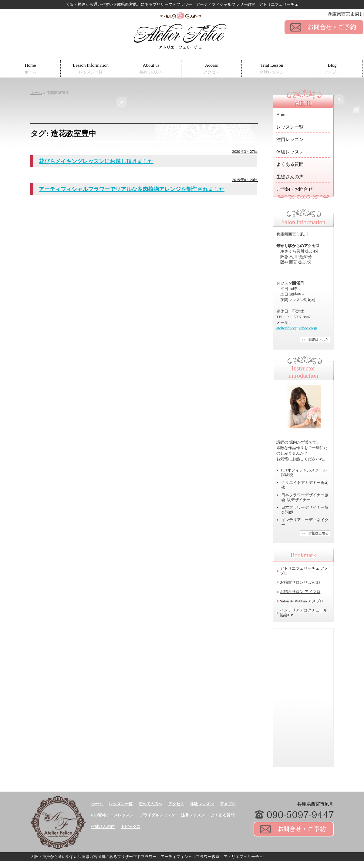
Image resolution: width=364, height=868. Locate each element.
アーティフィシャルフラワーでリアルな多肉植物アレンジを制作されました (132, 189)
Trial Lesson (272, 69)
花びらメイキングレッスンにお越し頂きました (96, 161)
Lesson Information (91, 69)
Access (211, 69)
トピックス (131, 827)
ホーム (97, 804)
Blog (332, 69)
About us (151, 69)
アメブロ (228, 804)
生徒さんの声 (290, 177)
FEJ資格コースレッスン (112, 815)
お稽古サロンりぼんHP (300, 582)
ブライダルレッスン (157, 815)
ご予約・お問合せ (295, 189)
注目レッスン (290, 139)
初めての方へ (150, 804)
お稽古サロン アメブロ (300, 592)
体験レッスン (290, 152)
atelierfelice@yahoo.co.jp (297, 328)
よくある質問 (290, 164)
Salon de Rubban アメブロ (302, 601)
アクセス (176, 804)
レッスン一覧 (290, 127)
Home (30, 69)
